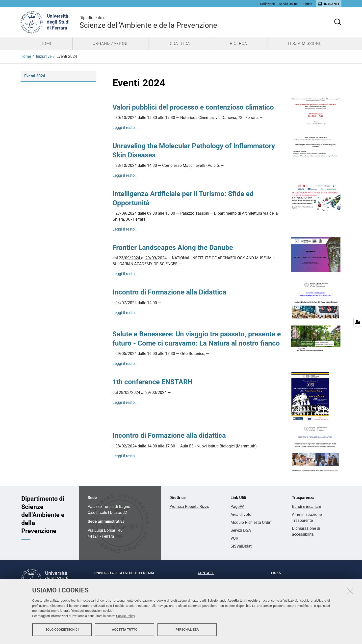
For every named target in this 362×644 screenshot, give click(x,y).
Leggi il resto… (125, 128)
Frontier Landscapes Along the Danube (173, 248)
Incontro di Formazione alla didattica (169, 435)
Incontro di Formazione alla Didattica (169, 292)
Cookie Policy (125, 617)
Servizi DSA (241, 530)
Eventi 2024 (35, 76)
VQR (234, 538)
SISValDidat (241, 546)
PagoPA (237, 507)
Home (26, 56)
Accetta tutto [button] (125, 631)
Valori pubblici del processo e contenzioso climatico (193, 107)
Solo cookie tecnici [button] (62, 631)
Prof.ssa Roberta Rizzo (189, 507)
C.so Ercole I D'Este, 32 (107, 512)
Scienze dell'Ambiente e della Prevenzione (148, 22)
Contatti (206, 573)
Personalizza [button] (187, 631)
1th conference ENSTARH (153, 382)
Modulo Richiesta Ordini (251, 522)
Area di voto (241, 514)
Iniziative (44, 56)
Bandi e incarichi (306, 507)
